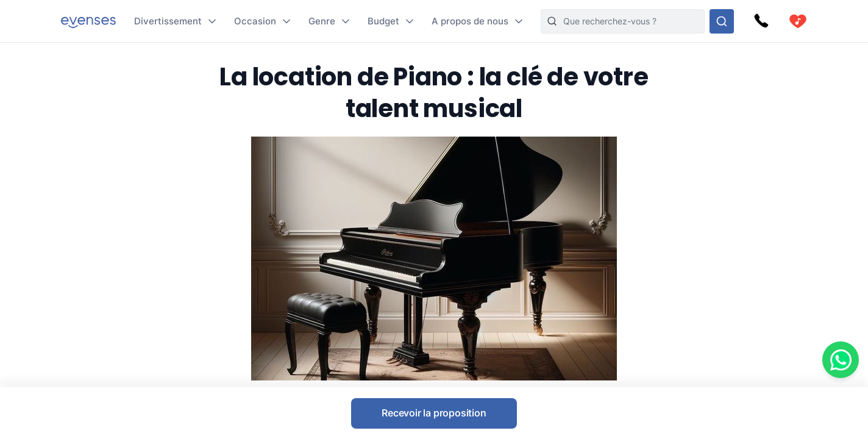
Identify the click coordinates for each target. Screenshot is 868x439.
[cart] (798, 21)
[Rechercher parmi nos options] (722, 21)
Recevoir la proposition (434, 413)
